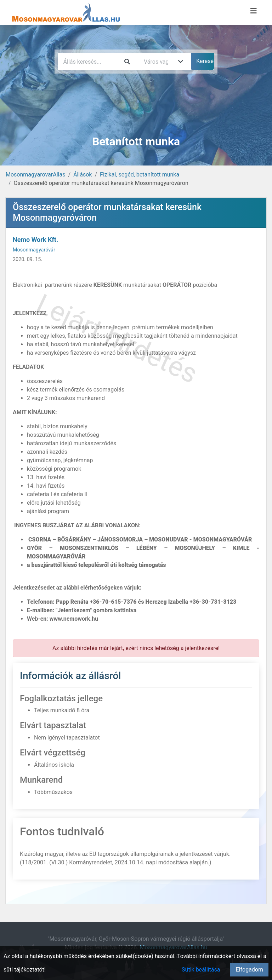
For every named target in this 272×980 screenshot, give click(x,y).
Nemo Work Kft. (35, 240)
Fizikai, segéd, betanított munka (140, 175)
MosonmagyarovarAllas (35, 175)
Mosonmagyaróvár (34, 250)
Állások (83, 175)
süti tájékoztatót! (25, 970)
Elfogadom (249, 970)
